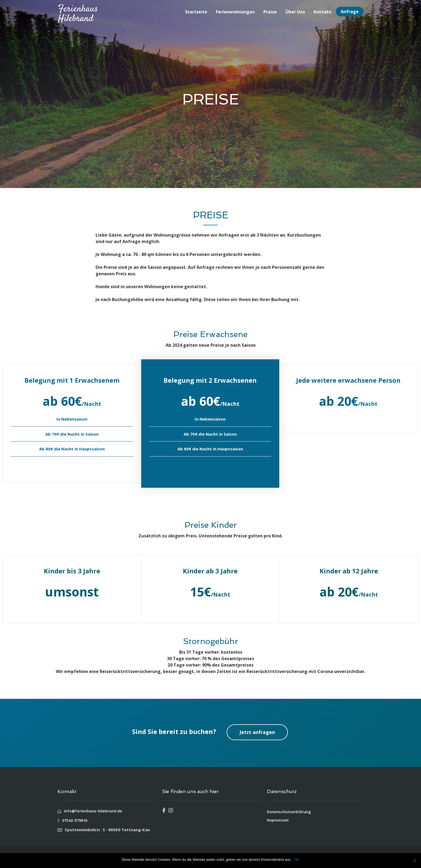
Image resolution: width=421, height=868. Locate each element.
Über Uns (295, 12)
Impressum (278, 820)
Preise (270, 12)
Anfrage (350, 12)
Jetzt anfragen (257, 732)
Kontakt (322, 12)
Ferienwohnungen (235, 12)
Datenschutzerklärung (289, 812)
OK (297, 860)
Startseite (196, 12)
